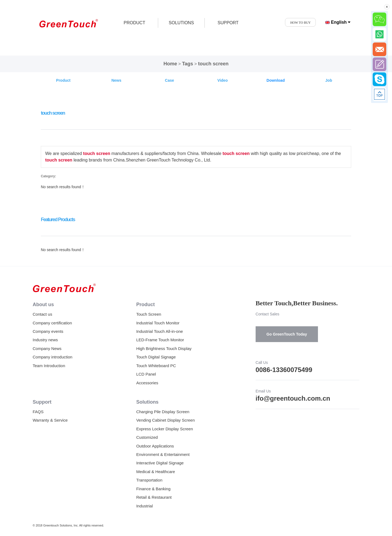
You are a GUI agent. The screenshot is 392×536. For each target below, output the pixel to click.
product (134, 23)
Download (276, 80)
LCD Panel (146, 374)
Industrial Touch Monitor (158, 323)
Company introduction (53, 357)
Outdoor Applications (155, 446)
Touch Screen (149, 314)
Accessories (147, 383)
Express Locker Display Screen (164, 429)
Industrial (144, 506)
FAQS (38, 412)
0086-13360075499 (284, 370)
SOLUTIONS (181, 23)
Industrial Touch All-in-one (160, 331)
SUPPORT (228, 23)
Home (170, 64)
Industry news (45, 340)
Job (329, 80)
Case (169, 80)
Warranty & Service (50, 420)
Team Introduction (49, 366)
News (116, 80)
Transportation (149, 480)
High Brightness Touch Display (164, 348)
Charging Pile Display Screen (163, 412)
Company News (47, 348)
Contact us (42, 314)
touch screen (213, 64)
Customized (147, 437)
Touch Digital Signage (156, 357)
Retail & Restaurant (154, 497)
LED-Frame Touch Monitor (160, 340)
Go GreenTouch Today (287, 334)
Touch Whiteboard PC (156, 366)
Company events (48, 331)
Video (223, 80)
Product (63, 80)
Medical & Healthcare (156, 472)
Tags (188, 64)
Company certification (52, 323)
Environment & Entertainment (163, 454)
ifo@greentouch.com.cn (293, 398)
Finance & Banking (153, 489)
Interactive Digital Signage (160, 463)
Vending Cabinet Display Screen (165, 420)
